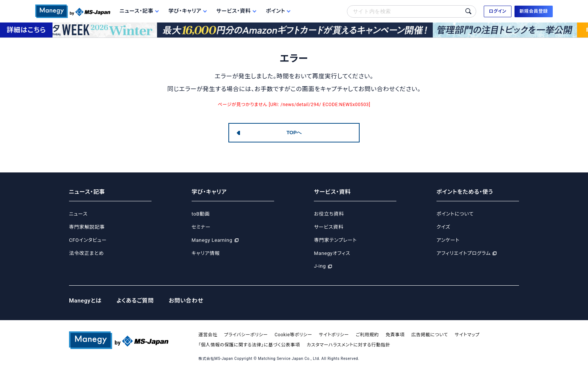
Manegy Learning (212, 240)
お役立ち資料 (329, 214)
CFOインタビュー (88, 240)
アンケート (448, 240)
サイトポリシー (334, 335)
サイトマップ (467, 335)
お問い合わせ (186, 301)
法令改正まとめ (86, 253)
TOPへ (294, 133)
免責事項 (395, 335)
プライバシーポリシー (246, 335)
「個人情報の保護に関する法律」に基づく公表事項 (249, 345)
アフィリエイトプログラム (463, 253)
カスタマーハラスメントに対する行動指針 (349, 345)
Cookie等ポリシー (293, 335)
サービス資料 (329, 227)
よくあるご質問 (135, 301)
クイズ (443, 227)
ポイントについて (455, 214)
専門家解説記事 (87, 227)
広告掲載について (430, 335)
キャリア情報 (206, 253)
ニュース (78, 214)
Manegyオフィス (332, 253)
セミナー (201, 227)
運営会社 (208, 335)
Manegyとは (85, 301)
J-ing (320, 266)
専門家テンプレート (335, 240)
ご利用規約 (367, 335)
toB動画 (201, 214)
